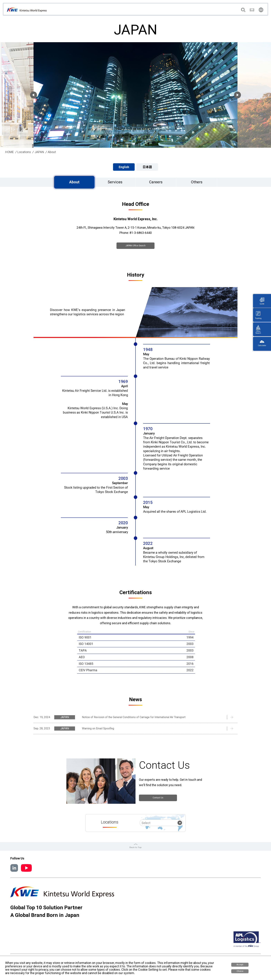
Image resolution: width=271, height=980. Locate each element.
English (124, 167)
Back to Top (135, 847)
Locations (174, 11)
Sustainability (204, 11)
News (188, 11)
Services (159, 11)
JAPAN (39, 152)
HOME (10, 152)
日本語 (147, 167)
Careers (221, 11)
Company (143, 11)
